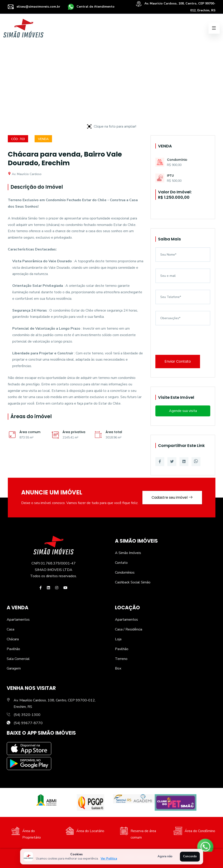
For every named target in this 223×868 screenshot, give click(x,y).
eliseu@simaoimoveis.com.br (34, 7)
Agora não (165, 856)
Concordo (190, 856)
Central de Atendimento (91, 7)
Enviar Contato (178, 361)
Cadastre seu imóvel (172, 497)
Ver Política (109, 859)
